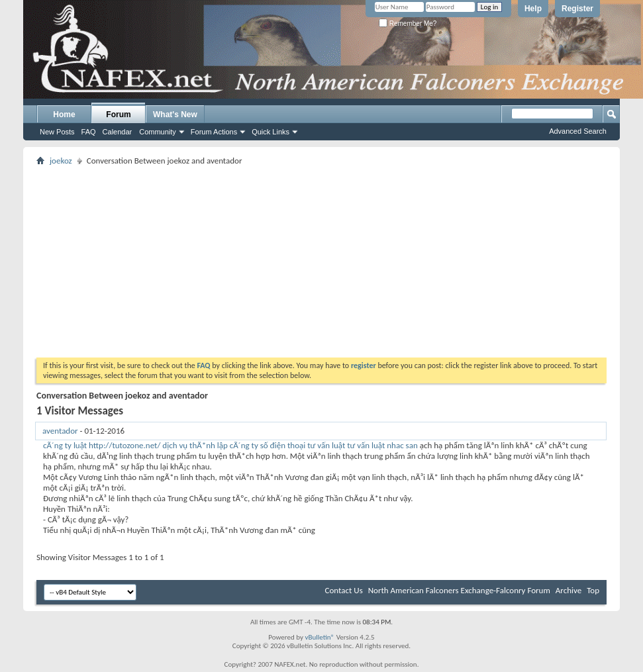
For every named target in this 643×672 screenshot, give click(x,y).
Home (64, 115)
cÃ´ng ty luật (65, 445)
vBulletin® (320, 637)
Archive (569, 590)
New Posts (57, 132)
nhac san (402, 445)
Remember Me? (408, 24)
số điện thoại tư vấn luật (303, 445)
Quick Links (271, 132)
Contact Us (344, 590)
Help (533, 9)
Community (158, 132)
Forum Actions (214, 132)
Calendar (118, 132)
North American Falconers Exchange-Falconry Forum (459, 590)
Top (593, 590)
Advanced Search (578, 131)
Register (577, 9)
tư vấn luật (366, 445)
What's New (175, 115)
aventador (60, 431)
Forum (118, 115)
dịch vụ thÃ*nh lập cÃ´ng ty (210, 445)
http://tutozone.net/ (124, 445)
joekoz (61, 161)
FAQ (89, 132)
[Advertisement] (322, 262)
